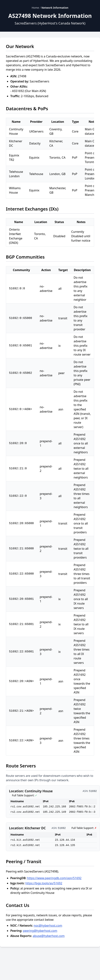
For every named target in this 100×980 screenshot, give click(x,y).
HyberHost (41, 61)
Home (35, 8)
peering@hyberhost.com (40, 931)
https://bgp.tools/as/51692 (44, 883)
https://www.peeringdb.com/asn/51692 (54, 878)
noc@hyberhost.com (48, 926)
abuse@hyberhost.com (49, 936)
